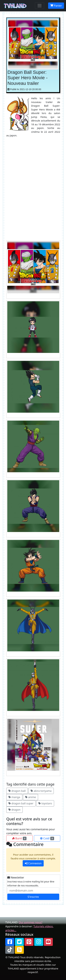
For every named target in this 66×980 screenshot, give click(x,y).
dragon (14, 810)
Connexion (33, 863)
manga (14, 797)
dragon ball (17, 791)
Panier (56, 6)
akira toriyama (41, 791)
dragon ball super (21, 803)
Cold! (47, 838)
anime (31, 797)
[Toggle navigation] (40, 6)
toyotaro (45, 803)
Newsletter (16, 877)
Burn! (19, 838)
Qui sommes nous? (31, 922)
